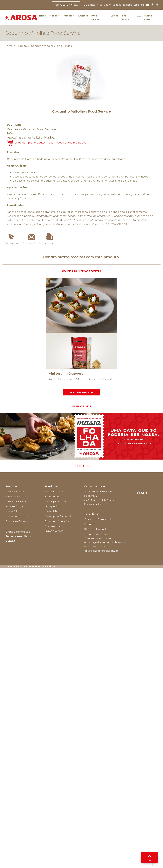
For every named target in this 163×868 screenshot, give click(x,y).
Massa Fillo (12, 511)
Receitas (54, 16)
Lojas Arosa (91, 496)
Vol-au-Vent (13, 496)
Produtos (69, 16)
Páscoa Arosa (148, 18)
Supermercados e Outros (98, 491)
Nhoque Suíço (14, 506)
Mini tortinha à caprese (66, 373)
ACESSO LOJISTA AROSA (66, 5)
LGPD (136, 5)
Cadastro (127, 5)
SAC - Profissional (95, 529)
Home (43, 16)
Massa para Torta (16, 501)
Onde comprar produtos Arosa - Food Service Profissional (51, 143)
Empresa (83, 16)
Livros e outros (54, 531)
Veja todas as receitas (81, 392)
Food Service (125, 18)
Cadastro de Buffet (96, 534)
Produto (22, 46)
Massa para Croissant (18, 516)
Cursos (114, 16)
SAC (139, 16)
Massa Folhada (15, 492)
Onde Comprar (96, 18)
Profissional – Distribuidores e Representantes (100, 502)
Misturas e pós (54, 526)
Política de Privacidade (109, 5)
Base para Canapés (101, 379)
